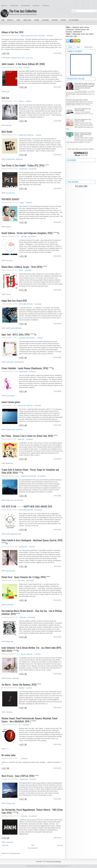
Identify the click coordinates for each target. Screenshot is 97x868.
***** (20, 725)
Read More (57, 53)
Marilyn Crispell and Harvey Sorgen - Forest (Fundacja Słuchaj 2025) (83, 134)
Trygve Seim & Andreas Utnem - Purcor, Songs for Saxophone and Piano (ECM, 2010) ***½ (30, 471)
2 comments (28, 270)
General (22, 203)
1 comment (26, 67)
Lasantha (52, 866)
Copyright (46, 6)
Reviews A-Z (11, 20)
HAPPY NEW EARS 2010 (26, 304)
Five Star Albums (74, 20)
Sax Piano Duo (23, 169)
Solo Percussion (30, 338)
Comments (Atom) (15, 853)
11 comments (38, 510)
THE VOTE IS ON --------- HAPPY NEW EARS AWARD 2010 (27, 506)
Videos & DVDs (27, 20)
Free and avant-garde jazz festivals (77, 100)
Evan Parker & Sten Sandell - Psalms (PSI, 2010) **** (25, 165)
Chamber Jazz (22, 135)
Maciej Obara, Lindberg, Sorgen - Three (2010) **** (24, 267)
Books (18, 20)
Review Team (14, 6)
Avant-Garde (22, 338)
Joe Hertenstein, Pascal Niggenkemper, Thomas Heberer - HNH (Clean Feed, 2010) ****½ (32, 811)
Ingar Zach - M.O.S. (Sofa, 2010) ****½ (19, 334)
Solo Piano (24, 236)
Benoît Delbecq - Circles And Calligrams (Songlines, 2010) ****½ (30, 233)
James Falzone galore (11, 402)
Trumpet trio (24, 816)
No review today (8, 755)
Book (20, 67)
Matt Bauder (7, 131)
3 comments (37, 654)
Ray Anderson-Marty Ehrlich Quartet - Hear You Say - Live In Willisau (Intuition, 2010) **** (32, 612)
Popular (70, 47)
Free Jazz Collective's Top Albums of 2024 (83, 120)
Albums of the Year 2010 (12, 32)
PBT (56, 866)
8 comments (29, 203)
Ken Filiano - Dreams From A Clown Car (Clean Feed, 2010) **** (30, 436)
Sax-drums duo (23, 547)
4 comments (50, 36)
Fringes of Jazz (22, 405)
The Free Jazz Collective (23, 11)
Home (3, 20)
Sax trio (21, 270)
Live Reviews (45, 20)
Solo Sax (5, 98)
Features (37, 20)
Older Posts (60, 845)
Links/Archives (88, 47)
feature (23, 36)
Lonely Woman (23, 372)
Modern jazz (30, 135)
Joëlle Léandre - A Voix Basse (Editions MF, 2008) (23, 64)
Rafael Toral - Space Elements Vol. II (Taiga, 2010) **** (26, 577)
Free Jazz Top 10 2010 (31, 36)
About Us (4, 6)
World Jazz (30, 405)
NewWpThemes (35, 866)
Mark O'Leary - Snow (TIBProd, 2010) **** (20, 776)
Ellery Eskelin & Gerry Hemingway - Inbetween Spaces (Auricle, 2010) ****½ (32, 542)
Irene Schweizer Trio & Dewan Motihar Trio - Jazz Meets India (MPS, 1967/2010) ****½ (31, 649)
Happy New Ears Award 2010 (14, 301)
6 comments (29, 439)
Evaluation (36, 6)
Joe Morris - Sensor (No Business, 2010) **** (21, 684)
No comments (33, 169)
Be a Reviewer (25, 6)
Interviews (55, 20)
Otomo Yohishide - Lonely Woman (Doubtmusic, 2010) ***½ (28, 368)
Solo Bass (22, 688)
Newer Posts (5, 845)
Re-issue (23, 654)
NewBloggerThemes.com (65, 866)
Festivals (63, 20)
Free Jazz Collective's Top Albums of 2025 (83, 110)
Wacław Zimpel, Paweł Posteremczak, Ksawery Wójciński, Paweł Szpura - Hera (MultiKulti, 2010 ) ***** (29, 720)
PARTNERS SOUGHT (10, 199)
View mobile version (33, 848)
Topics (78, 47)
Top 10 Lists (41, 36)
